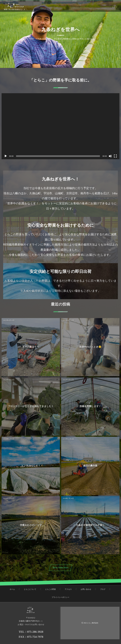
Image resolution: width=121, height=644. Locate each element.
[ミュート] (110, 156)
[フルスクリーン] (115, 156)
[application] (60, 126)
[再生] (6, 156)
